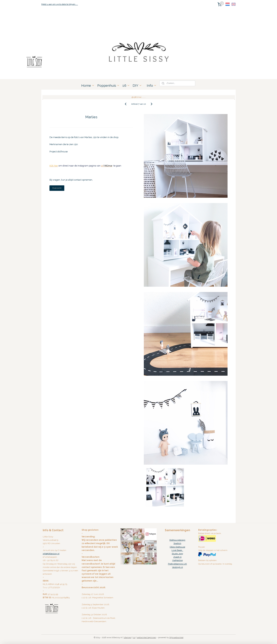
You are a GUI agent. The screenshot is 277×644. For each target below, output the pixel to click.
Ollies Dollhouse (177, 547)
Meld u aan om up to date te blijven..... (60, 4)
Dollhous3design (177, 540)
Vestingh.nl (177, 567)
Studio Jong (177, 554)
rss (134, 638)
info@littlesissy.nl (51, 554)
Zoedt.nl (177, 557)
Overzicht (57, 188)
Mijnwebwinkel (176, 638)
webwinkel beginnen (147, 638)
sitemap (128, 638)
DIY (137, 85)
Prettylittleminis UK (177, 564)
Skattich (177, 543)
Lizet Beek (177, 550)
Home (88, 85)
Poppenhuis (108, 85)
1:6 (126, 85)
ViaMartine (177, 560)
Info (152, 85)
